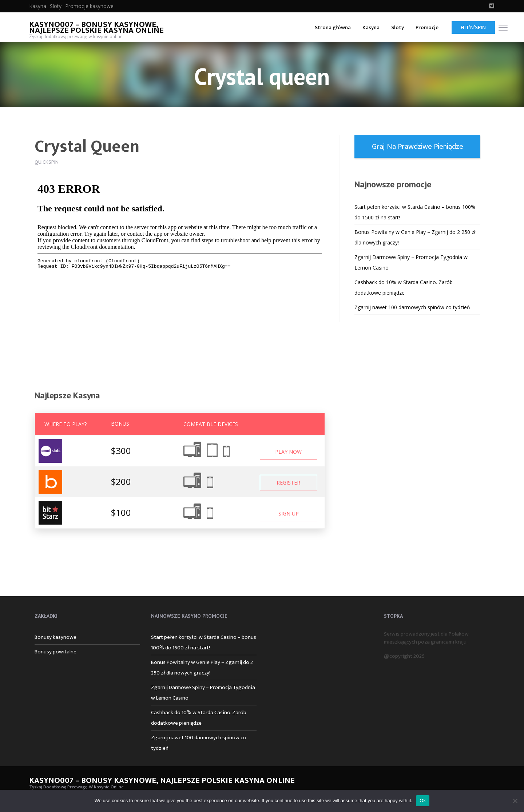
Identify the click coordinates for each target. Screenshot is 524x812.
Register (288, 483)
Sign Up (289, 514)
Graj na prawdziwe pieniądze (418, 146)
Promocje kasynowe (89, 6)
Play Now (288, 452)
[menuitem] (38, 6)
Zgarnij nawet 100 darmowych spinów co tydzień (412, 307)
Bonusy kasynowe (55, 637)
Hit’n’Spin (473, 27)
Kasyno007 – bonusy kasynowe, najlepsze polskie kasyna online (96, 27)
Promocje (427, 27)
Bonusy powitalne (55, 652)
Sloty (56, 6)
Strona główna (333, 27)
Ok (423, 801)
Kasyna (38, 6)
